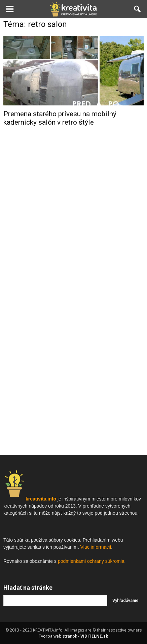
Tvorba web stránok (58, 636)
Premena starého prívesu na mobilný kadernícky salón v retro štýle (60, 118)
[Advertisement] (74, 239)
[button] (138, 9)
